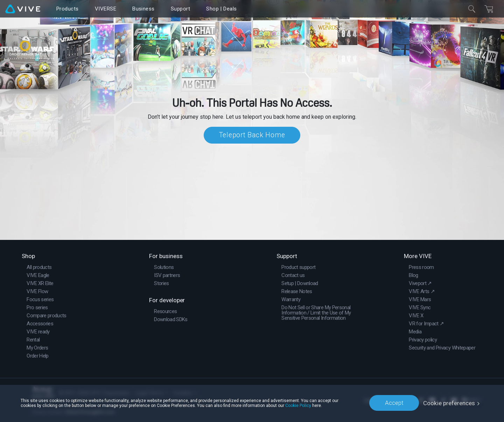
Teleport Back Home (252, 135)
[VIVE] (23, 9)
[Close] (472, 9)
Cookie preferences (449, 403)
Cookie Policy (298, 405)
